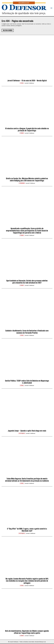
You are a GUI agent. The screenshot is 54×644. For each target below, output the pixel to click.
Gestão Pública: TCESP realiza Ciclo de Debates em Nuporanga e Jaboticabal (27, 382)
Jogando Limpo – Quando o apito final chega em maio (27, 431)
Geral (22, 83)
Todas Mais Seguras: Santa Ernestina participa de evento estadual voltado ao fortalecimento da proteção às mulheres (27, 480)
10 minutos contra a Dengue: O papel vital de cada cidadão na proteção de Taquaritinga (27, 130)
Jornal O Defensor (29, 83)
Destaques (22, 433)
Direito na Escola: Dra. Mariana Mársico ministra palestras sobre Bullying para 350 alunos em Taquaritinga (27, 180)
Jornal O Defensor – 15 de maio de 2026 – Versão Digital (27, 81)
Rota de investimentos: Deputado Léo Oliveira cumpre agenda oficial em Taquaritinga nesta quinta (27, 632)
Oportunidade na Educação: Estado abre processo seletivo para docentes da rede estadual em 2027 (27, 282)
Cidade (22, 133)
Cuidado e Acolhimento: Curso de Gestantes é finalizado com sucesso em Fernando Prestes (27, 332)
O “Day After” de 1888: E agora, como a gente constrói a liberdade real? (27, 530)
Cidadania (22, 183)
